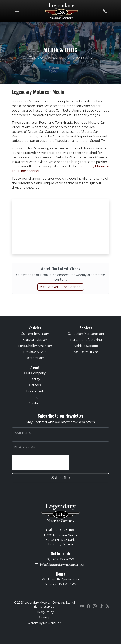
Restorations (35, 358)
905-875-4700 (63, 559)
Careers (35, 385)
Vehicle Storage (86, 346)
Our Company (35, 373)
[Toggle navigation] (17, 11)
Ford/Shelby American (35, 346)
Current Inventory (35, 334)
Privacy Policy (45, 612)
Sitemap (45, 618)
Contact (35, 403)
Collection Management (86, 334)
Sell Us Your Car (86, 352)
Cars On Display (35, 340)
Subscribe (61, 478)
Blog (35, 397)
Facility (35, 379)
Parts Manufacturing (86, 340)
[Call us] (105, 11)
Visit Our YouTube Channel (61, 287)
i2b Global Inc (52, 623)
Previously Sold (35, 352)
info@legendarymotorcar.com (63, 565)
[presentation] (40, 463)
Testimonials (35, 391)
